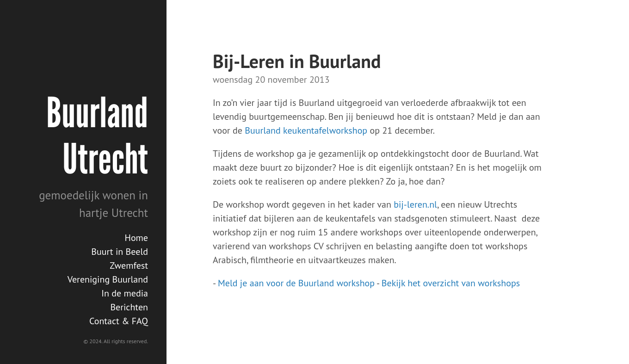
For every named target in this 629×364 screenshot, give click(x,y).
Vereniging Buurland (108, 279)
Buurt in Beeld (120, 252)
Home (136, 238)
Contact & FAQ (119, 321)
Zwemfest (129, 265)
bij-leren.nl (415, 204)
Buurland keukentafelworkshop (306, 130)
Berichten (129, 307)
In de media (125, 293)
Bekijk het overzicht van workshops (451, 283)
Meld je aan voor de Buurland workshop (296, 283)
